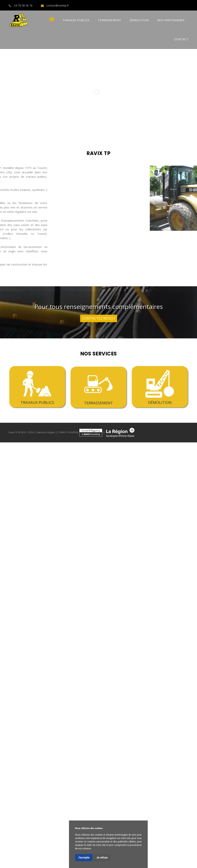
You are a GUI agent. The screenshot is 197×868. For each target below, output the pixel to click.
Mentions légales (46, 432)
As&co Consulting (81, 432)
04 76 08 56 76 (23, 5)
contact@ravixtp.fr (58, 5)
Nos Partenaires (171, 20)
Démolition (139, 20)
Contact (181, 39)
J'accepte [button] (84, 858)
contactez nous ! (99, 315)
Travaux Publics (76, 20)
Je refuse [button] (102, 858)
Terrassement (109, 20)
